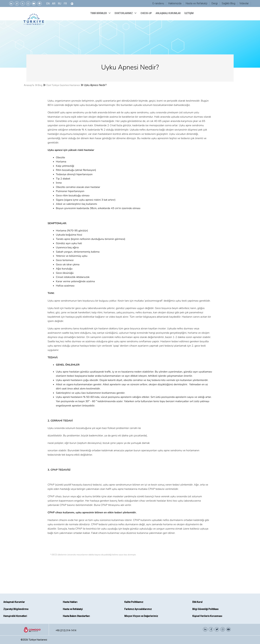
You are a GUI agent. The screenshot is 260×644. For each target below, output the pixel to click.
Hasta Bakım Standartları (76, 616)
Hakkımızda (175, 3)
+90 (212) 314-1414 (66, 630)
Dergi (214, 3)
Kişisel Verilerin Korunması (207, 616)
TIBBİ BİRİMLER (101, 13)
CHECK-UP (146, 13)
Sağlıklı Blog (228, 3)
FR (65, 4)
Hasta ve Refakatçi (196, 3)
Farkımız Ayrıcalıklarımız (138, 609)
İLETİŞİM (189, 13)
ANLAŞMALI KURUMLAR (168, 13)
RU (60, 4)
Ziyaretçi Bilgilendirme (16, 609)
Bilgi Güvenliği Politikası (205, 609)
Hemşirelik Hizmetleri (15, 616)
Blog (40, 85)
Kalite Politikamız (134, 602)
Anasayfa (29, 85)
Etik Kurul (197, 602)
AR (54, 4)
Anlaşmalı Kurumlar (14, 602)
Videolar (244, 3)
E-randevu (158, 3)
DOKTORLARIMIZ (126, 13)
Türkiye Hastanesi (38, 640)
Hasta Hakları (70, 602)
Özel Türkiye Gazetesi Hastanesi (63, 85)
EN (48, 4)
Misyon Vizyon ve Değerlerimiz (141, 616)
